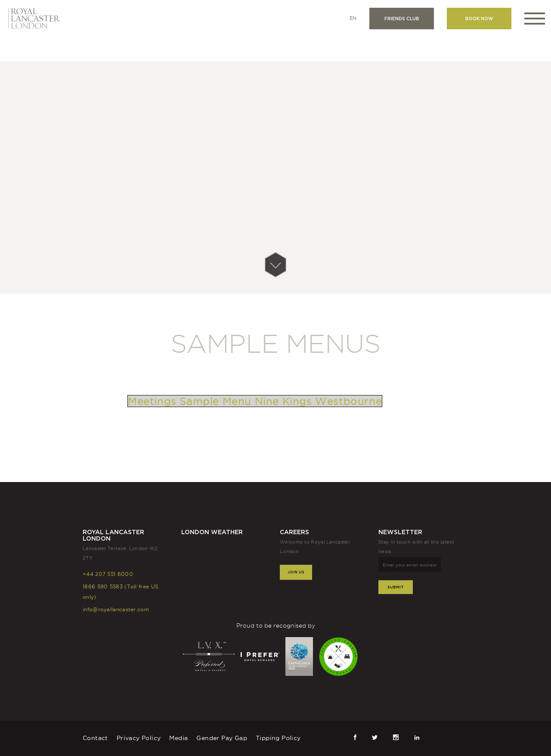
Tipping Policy (278, 738)
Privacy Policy (139, 738)
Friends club (402, 19)
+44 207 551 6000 (108, 574)
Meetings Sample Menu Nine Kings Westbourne (255, 401)
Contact (95, 738)
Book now (479, 19)
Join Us (296, 572)
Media (178, 738)
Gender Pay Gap (222, 738)
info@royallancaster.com (116, 609)
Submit (396, 587)
